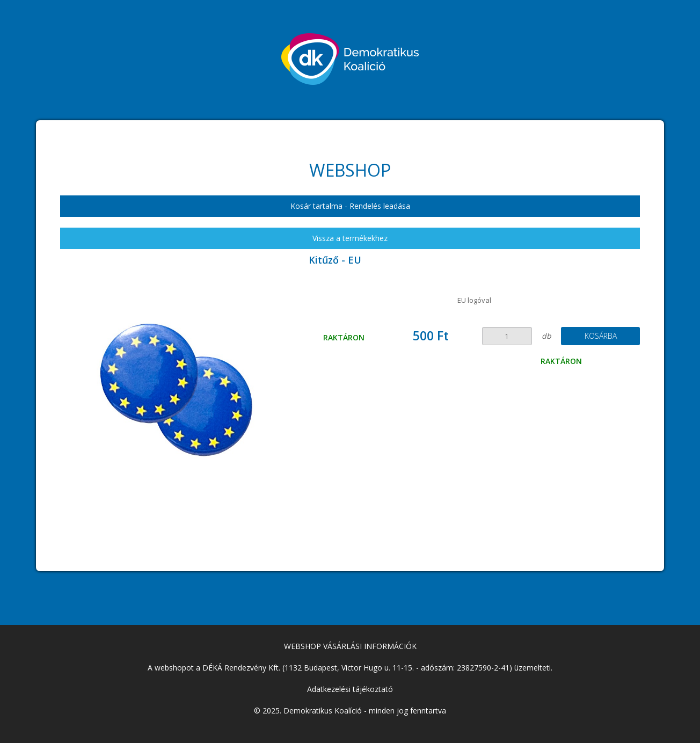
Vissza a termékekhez (350, 238)
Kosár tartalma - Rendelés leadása (350, 206)
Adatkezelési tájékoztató (350, 689)
